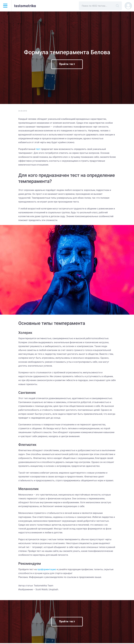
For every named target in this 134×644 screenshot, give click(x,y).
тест (38, 149)
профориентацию (47, 569)
